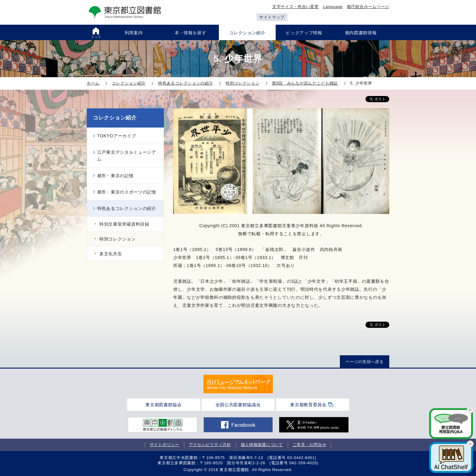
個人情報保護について (262, 445)
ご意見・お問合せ (310, 445)
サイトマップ (272, 17)
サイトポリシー (165, 445)
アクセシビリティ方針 (210, 445)
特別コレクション (118, 239)
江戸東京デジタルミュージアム (127, 156)
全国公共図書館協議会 (238, 405)
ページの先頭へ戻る (364, 362)
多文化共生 (111, 254)
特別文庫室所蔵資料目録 (124, 224)
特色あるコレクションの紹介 (127, 208)
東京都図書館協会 (164, 405)
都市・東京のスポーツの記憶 (127, 192)
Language (333, 7)
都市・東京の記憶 (115, 176)
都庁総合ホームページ (368, 7)
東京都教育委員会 (308, 405)
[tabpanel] (238, 384)
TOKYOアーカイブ (117, 136)
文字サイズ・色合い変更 (296, 7)
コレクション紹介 (115, 118)
